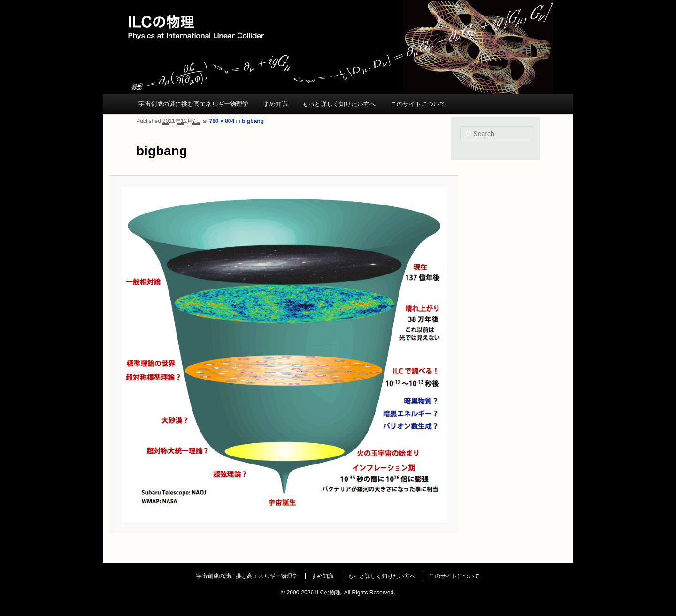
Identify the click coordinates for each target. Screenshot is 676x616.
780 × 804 (222, 121)
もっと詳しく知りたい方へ (339, 104)
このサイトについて (418, 104)
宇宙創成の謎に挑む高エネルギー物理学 (193, 104)
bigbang (253, 121)
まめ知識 (276, 104)
